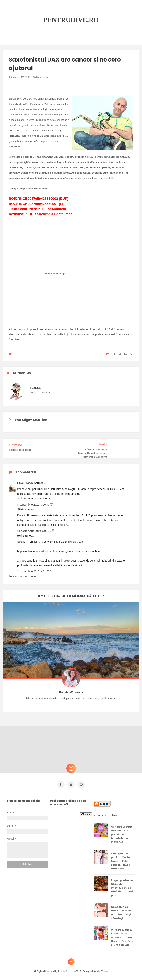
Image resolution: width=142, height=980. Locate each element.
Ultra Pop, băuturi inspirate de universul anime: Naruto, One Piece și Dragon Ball (123, 936)
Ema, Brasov (26, 483)
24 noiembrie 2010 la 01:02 (34, 571)
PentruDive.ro (71, 20)
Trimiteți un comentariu (22, 576)
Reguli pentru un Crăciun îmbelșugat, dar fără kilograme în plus (123, 886)
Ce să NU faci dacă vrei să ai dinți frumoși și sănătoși (121, 911)
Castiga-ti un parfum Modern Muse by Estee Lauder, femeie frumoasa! (122, 860)
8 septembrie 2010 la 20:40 (34, 505)
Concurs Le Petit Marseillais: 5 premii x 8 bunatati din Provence (122, 833)
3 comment (41, 77)
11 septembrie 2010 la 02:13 (35, 531)
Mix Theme (103, 970)
